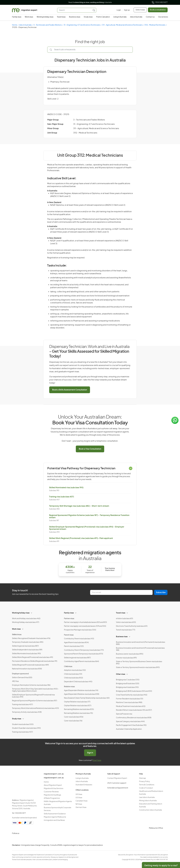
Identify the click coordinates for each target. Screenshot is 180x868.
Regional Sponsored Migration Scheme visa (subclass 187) (35, 701)
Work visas (29, 17)
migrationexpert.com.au (54, 774)
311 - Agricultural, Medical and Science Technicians (122, 25)
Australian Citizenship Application (129, 729)
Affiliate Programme (52, 798)
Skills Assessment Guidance (55, 814)
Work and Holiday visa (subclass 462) (26, 619)
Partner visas (69, 619)
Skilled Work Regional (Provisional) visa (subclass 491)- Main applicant (81, 538)
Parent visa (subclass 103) (74, 646)
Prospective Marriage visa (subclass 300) (80, 630)
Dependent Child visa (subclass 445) (78, 682)
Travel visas (61, 17)
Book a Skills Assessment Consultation (70, 390)
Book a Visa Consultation (90, 449)
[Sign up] (126, 10)
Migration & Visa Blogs (52, 795)
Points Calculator (103, 17)
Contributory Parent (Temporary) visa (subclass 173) (84, 650)
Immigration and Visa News (54, 820)
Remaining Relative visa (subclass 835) (79, 709)
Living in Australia (120, 17)
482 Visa (15, 681)
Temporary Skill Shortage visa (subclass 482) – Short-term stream (79, 506)
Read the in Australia (90, 2)
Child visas (68, 667)
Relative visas (69, 687)
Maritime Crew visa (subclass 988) (129, 703)
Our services (163, 17)
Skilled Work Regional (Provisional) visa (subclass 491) (32, 657)
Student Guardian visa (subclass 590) (26, 728)
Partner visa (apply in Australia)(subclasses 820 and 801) (85, 622)
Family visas (17, 17)
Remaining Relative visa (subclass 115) (78, 713)
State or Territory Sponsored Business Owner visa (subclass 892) (139, 663)
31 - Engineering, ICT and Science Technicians (82, 25)
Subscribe (161, 592)
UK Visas (79, 794)
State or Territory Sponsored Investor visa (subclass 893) (138, 667)
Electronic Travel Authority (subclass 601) (132, 626)
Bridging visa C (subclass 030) (128, 680)
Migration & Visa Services (54, 789)
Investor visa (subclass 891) (126, 658)
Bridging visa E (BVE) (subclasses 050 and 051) (134, 691)
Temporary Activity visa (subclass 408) (27, 712)
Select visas (140, 10)
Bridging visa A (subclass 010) (127, 687)
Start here (97, 760)
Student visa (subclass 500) (23, 724)
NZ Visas (79, 804)
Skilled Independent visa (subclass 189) (27, 650)
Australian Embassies (84, 785)
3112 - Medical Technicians (155, 25)
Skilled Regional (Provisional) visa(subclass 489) (30, 665)
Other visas (121, 674)
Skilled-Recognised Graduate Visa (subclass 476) (31, 638)
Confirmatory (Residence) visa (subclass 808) (134, 718)
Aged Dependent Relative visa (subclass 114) (81, 690)
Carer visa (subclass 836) (74, 717)
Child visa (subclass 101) (73, 674)
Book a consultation (158, 10)
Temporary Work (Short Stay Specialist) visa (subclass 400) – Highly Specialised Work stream (35, 690)
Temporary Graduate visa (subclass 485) (28, 642)
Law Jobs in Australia (147, 797)
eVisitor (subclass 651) (124, 619)
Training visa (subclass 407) (62, 497)
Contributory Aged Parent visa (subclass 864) (81, 661)
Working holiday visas (45, 17)
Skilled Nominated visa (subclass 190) (66, 488)
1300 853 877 (160, 2)
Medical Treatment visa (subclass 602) (131, 706)
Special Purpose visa (124, 714)
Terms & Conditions (147, 785)
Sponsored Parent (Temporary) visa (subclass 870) (84, 654)
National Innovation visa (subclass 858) (27, 669)
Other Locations (82, 790)
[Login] (119, 10)
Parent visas (69, 635)
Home (15, 25)
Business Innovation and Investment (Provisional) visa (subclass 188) (140, 649)
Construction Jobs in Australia (150, 810)
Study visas (88, 17)
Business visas (75, 17)
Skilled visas (17, 635)
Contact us (150, 17)
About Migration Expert (53, 785)
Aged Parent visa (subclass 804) (76, 643)
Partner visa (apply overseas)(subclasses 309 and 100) (85, 626)
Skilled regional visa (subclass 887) (25, 646)
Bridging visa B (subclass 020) (128, 684)
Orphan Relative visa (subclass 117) (77, 702)
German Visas (81, 807)
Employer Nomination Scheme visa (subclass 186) (31, 685)
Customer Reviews (51, 792)
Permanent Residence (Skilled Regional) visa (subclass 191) (35, 661)
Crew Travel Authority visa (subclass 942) (132, 695)
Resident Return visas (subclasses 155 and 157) (134, 710)
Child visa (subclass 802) (73, 678)
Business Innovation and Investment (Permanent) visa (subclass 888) (141, 643)
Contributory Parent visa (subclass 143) (79, 639)
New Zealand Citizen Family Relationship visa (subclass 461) (87, 698)
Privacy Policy (145, 782)
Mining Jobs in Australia (148, 801)
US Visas (79, 798)
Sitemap (142, 778)
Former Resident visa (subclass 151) (130, 699)
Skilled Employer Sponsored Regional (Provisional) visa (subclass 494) (33, 696)
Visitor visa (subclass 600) (126, 622)
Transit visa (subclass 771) (126, 630)
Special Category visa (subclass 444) (130, 722)
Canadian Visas (82, 801)
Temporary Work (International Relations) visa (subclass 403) (35, 708)
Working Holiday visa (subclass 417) (26, 622)
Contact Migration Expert (117, 778)
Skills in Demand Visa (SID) (22, 678)
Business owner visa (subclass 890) (130, 654)
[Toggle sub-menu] (32, 613)
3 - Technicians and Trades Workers (48, 25)
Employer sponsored (20, 674)
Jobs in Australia (136, 17)
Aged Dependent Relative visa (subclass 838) (82, 694)
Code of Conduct (146, 788)
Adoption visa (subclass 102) (75, 670)
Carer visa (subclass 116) (73, 721)
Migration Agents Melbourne (55, 817)
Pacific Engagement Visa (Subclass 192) (131, 725)
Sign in (90, 753)
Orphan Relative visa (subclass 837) (78, 706)
